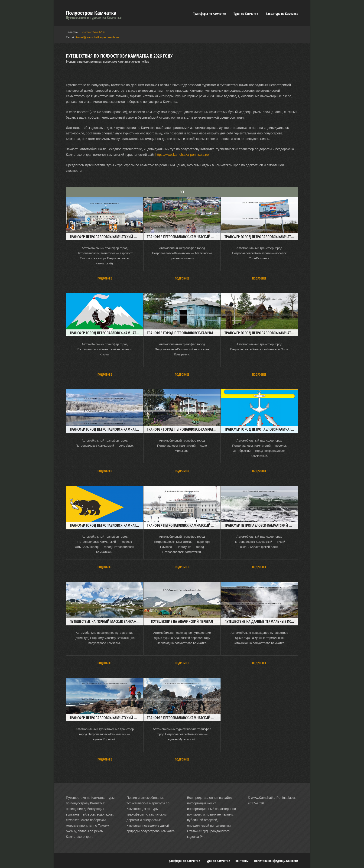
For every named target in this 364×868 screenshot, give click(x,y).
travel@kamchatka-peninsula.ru (97, 37)
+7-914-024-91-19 (92, 32)
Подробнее (105, 278)
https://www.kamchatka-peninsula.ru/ (182, 155)
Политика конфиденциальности (276, 860)
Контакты (242, 860)
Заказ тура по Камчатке (282, 14)
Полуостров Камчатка (91, 13)
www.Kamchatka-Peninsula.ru (273, 797)
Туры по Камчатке (246, 14)
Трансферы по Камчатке (209, 14)
